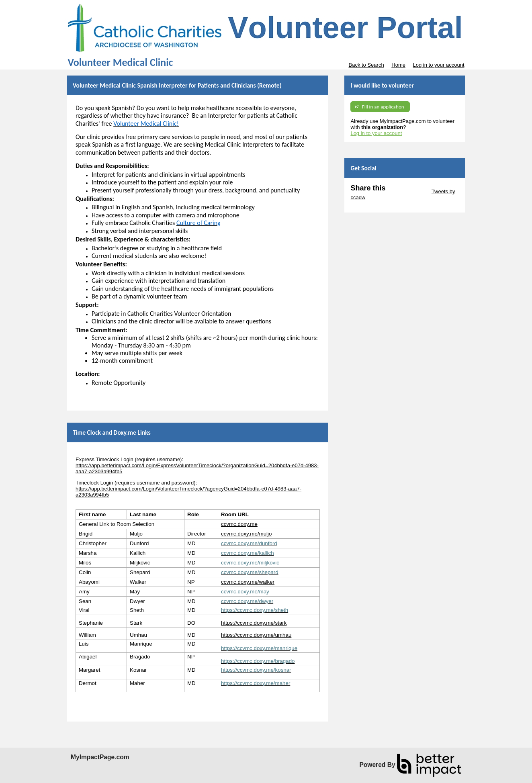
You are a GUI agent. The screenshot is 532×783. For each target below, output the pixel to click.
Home (398, 65)
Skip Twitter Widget (408, 191)
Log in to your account (439, 65)
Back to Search (366, 65)
